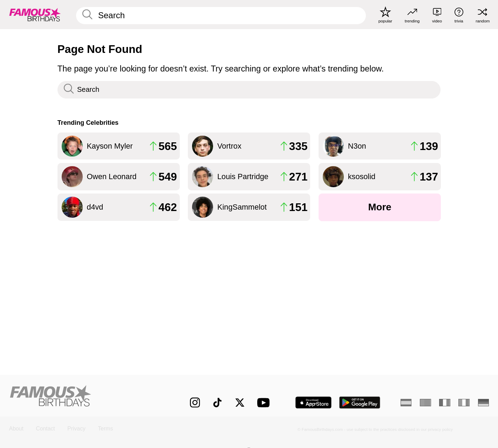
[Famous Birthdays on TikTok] (217, 403)
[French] (445, 403)
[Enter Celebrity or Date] (221, 16)
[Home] (86, 397)
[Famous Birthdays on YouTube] (265, 403)
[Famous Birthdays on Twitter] (240, 403)
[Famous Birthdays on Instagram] (195, 403)
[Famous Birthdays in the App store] (313, 403)
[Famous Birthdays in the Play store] (360, 403)
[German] (484, 403)
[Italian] (464, 403)
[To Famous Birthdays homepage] (35, 15)
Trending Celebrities (88, 123)
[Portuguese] (425, 403)
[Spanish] (406, 403)
